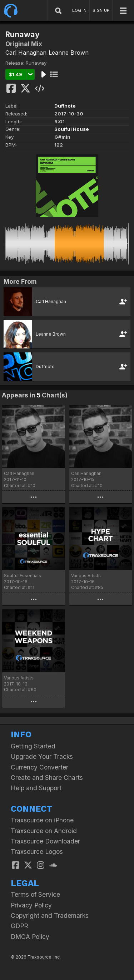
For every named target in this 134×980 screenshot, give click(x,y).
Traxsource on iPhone (42, 820)
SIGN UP (101, 10)
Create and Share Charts (47, 778)
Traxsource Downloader (45, 841)
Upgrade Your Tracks (42, 756)
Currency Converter (39, 767)
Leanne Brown (69, 53)
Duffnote (65, 106)
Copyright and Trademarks (50, 915)
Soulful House (72, 129)
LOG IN (79, 10)
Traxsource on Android (44, 831)
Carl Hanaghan (26, 53)
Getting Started (33, 746)
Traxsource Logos (37, 852)
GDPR (19, 926)
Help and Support (36, 788)
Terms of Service (35, 894)
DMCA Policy (30, 937)
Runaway (36, 63)
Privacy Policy (31, 905)
